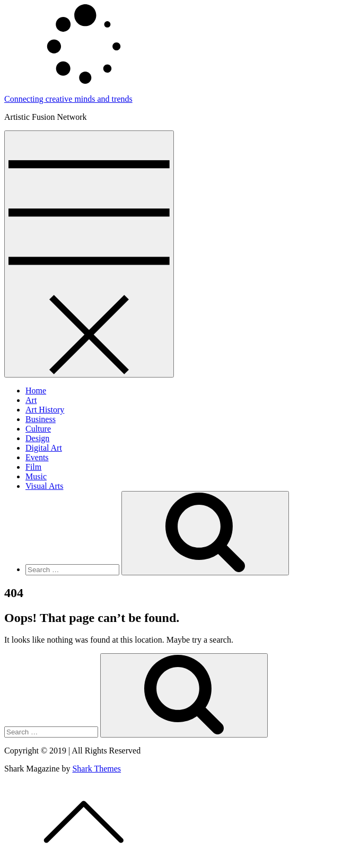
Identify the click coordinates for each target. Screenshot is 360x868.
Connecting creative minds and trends (68, 99)
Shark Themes (96, 769)
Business (41, 419)
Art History (45, 410)
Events (37, 457)
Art (31, 400)
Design (37, 438)
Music (36, 476)
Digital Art (44, 448)
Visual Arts (44, 486)
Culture (38, 429)
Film (33, 467)
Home (36, 391)
